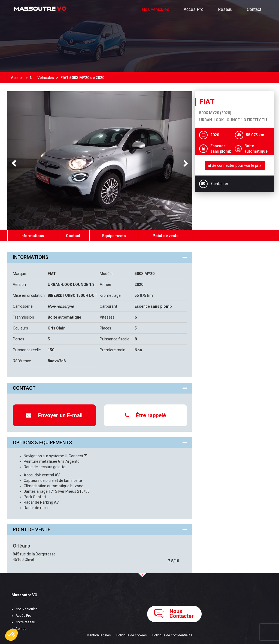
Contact (254, 9)
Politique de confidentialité (172, 635)
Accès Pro (194, 9)
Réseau (225, 9)
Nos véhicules (156, 9)
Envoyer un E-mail (54, 415)
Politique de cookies (132, 635)
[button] (11, 635)
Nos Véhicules (27, 609)
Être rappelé (145, 415)
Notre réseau (25, 622)
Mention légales (99, 635)
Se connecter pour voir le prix (235, 165)
